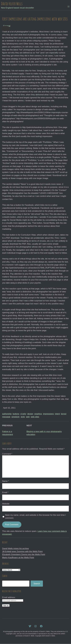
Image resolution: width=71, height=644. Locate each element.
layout (64, 414)
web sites (35, 417)
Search (37, 584)
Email (5, 492)
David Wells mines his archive (15, 549)
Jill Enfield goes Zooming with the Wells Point (22, 551)
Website (6, 504)
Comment (7, 454)
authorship (7, 414)
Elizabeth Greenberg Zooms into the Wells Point (24, 554)
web (28, 417)
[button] (6, 28)
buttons (16, 414)
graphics (38, 414)
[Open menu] (68, 7)
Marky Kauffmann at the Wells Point (18, 558)
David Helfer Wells (12, 4)
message (6, 417)
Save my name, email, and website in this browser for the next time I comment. (35, 517)
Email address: (9, 597)
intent (57, 414)
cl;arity (23, 414)
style (23, 417)
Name (5, 481)
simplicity (15, 417)
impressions (48, 414)
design (30, 414)
